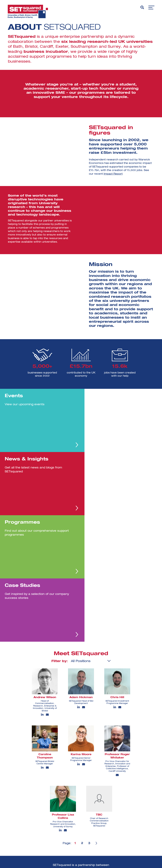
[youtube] (83, 836)
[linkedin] (74, 826)
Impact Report (113, 174)
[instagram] (85, 826)
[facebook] (73, 837)
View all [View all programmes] (111, 828)
